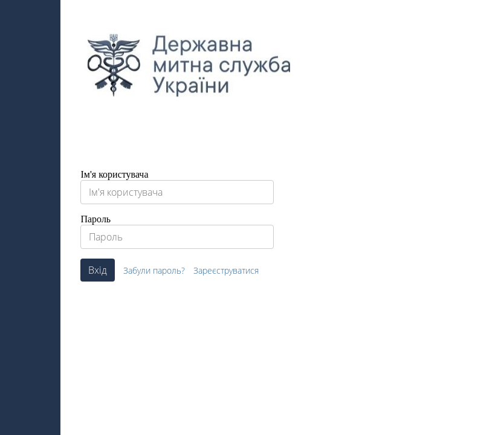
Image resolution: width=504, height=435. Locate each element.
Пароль (95, 219)
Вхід (98, 270)
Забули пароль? (154, 270)
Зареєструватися (226, 270)
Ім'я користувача (114, 174)
